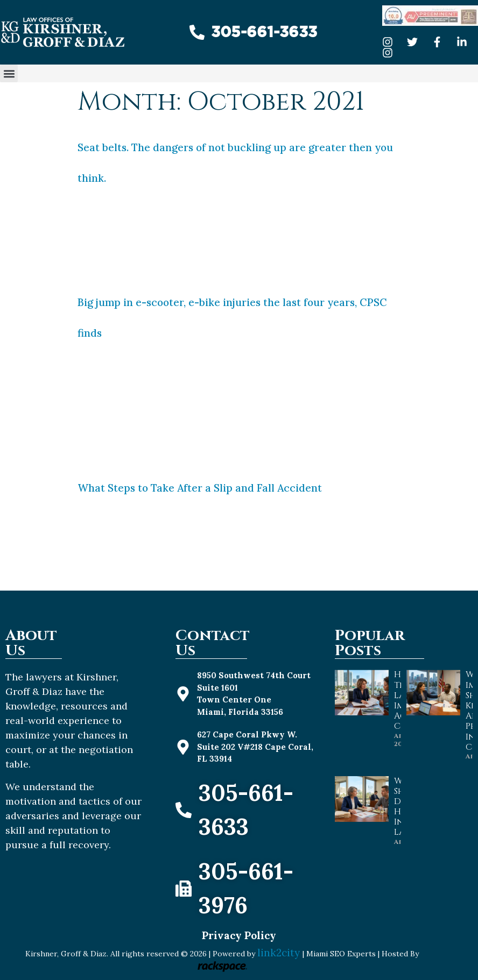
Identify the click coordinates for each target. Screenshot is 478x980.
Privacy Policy (239, 935)
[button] (9, 73)
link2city (280, 953)
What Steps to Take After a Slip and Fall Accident (200, 488)
